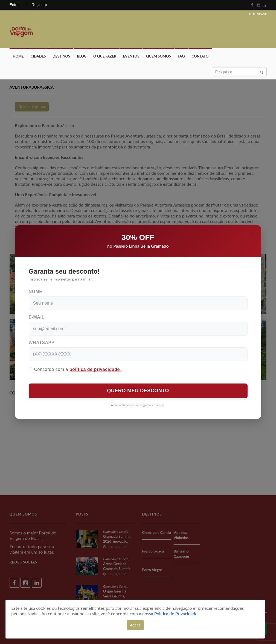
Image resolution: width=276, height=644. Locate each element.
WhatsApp (42, 343)
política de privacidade (95, 369)
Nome (36, 292)
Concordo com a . (76, 369)
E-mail (37, 317)
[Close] (252, 234)
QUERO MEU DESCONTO (138, 391)
